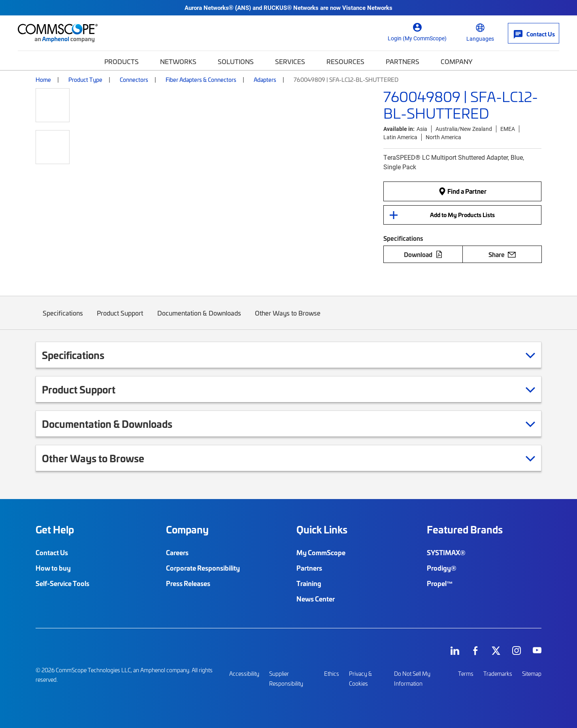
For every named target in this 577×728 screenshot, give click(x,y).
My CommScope (321, 552)
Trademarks (498, 674)
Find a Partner (462, 191)
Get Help (55, 529)
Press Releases (188, 583)
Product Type (85, 79)
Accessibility (244, 674)
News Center (316, 599)
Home (43, 79)
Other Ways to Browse (288, 319)
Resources (345, 61)
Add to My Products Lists (462, 215)
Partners (403, 61)
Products (122, 61)
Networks (178, 61)
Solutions (236, 61)
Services (290, 61)
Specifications (63, 319)
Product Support (120, 319)
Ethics (332, 674)
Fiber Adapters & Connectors (201, 79)
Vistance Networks (367, 8)
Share (502, 254)
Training (309, 583)
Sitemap (532, 674)
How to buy (53, 568)
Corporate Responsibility (203, 568)
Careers (177, 552)
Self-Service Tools (62, 583)
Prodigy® (442, 568)
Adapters (265, 79)
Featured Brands (465, 529)
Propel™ (440, 583)
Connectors (134, 79)
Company (457, 61)
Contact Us (52, 552)
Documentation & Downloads (199, 319)
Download (423, 254)
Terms (466, 674)
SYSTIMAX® (446, 552)
